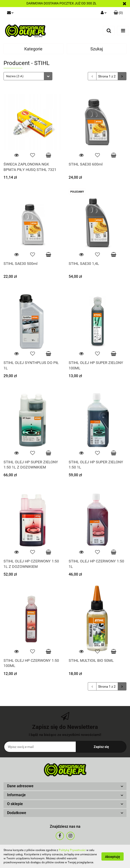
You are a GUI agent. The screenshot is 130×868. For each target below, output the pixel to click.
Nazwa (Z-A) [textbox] (15, 76)
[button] (65, 786)
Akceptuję (113, 856)
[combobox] (28, 76)
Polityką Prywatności (72, 850)
